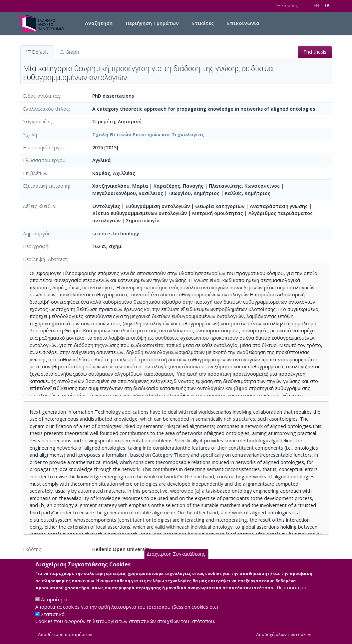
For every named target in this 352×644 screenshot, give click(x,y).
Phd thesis (315, 52)
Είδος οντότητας (42, 96)
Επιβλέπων (35, 173)
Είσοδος (287, 5)
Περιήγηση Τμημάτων (152, 23)
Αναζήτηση (99, 23)
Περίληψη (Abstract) (46, 259)
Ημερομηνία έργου (44, 147)
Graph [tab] (69, 52)
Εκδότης (32, 549)
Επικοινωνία (243, 23)
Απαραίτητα (54, 608)
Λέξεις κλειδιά (39, 206)
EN (316, 5)
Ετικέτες (203, 23)
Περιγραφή (36, 246)
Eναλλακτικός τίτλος (46, 109)
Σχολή (30, 134)
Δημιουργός (37, 233)
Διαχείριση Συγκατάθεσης (176, 562)
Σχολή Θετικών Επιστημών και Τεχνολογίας (148, 134)
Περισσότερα (292, 596)
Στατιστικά (53, 622)
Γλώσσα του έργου (44, 160)
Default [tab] (37, 52)
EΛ (327, 5)
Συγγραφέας (37, 121)
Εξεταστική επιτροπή (46, 186)
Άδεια (29, 562)
